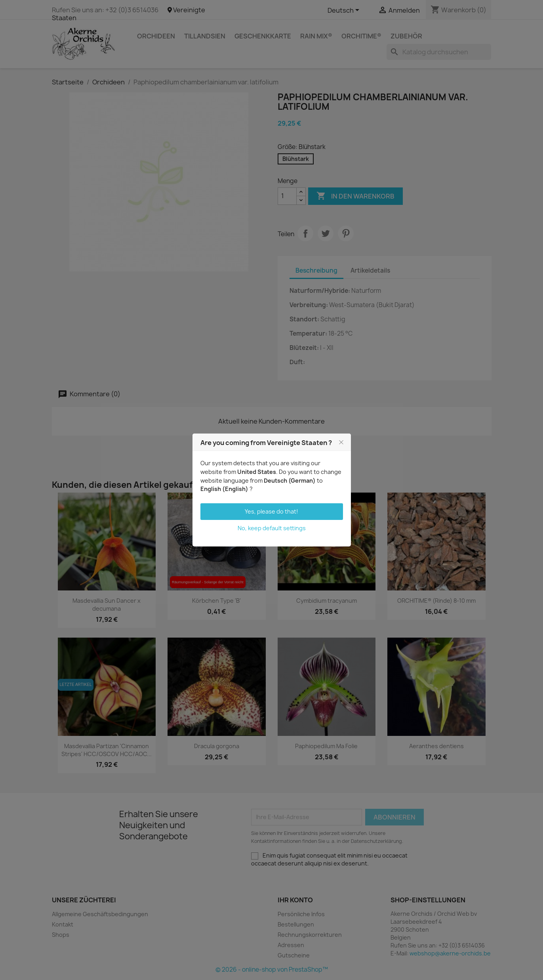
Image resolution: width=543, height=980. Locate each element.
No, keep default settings (272, 528)
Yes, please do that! (271, 511)
